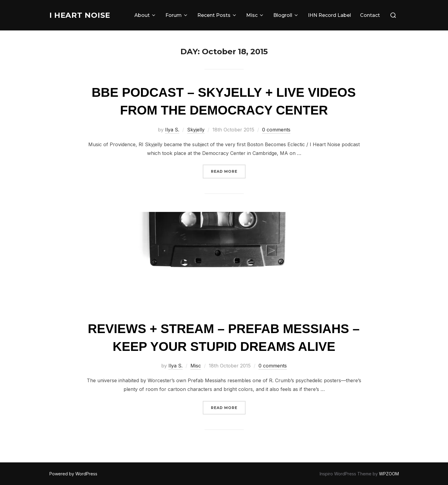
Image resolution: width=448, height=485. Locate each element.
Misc (255, 15)
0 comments (276, 130)
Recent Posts (217, 15)
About (145, 15)
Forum (177, 15)
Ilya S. (172, 130)
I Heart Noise (82, 15)
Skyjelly (196, 130)
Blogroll (286, 15)
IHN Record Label (329, 15)
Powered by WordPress (73, 474)
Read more (228, 171)
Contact (370, 15)
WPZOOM (389, 474)
